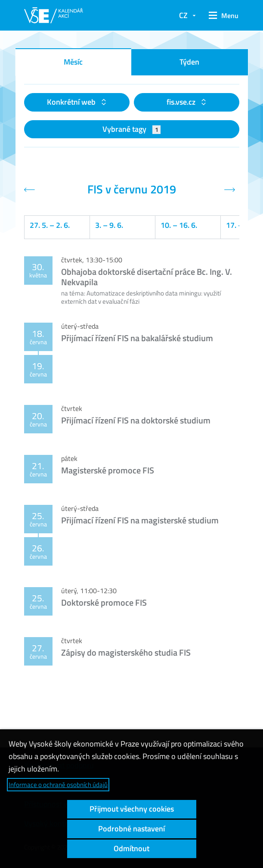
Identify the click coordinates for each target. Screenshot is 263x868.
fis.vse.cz (182, 102)
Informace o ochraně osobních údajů (58, 785)
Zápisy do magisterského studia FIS (126, 652)
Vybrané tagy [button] (131, 129)
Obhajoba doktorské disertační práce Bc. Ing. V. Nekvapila (147, 277)
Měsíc (73, 62)
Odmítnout (131, 848)
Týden (189, 62)
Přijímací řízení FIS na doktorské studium (136, 420)
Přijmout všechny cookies (132, 809)
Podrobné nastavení (131, 829)
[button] (222, 16)
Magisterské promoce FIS (108, 470)
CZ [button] (183, 15)
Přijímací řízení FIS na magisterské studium (140, 520)
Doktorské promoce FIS (104, 602)
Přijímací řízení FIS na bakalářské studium (137, 338)
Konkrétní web (72, 102)
